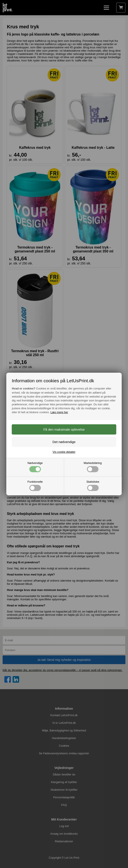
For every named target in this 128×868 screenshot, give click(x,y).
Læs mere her (59, 412)
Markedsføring (93, 467)
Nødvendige (35, 467)
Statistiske (93, 486)
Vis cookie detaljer (64, 452)
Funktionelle (35, 486)
